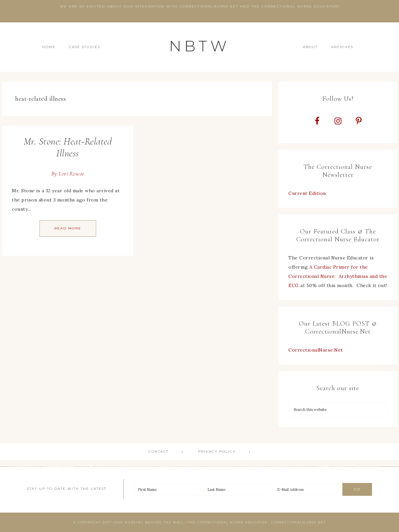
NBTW (199, 46)
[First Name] (167, 490)
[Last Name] (236, 490)
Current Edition (307, 193)
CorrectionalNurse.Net (316, 350)
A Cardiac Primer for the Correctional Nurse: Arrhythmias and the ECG (338, 276)
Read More (68, 228)
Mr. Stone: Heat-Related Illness (68, 147)
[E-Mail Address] (306, 490)
